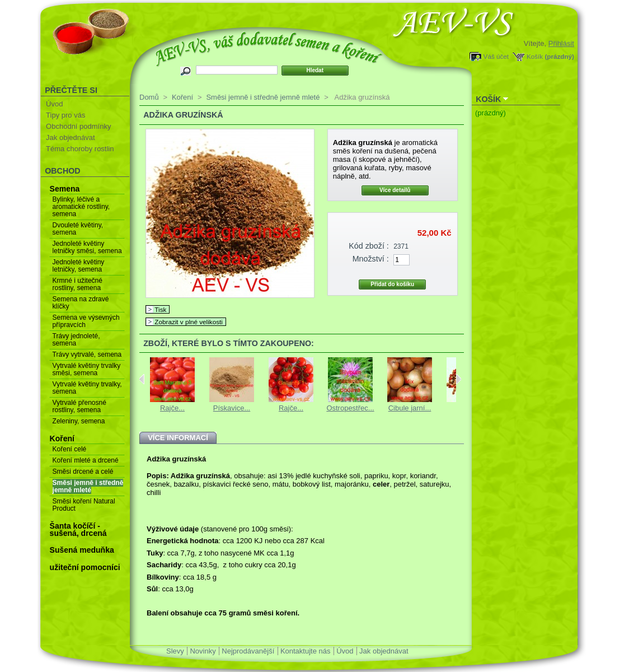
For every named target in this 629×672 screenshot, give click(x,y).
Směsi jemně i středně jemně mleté (88, 486)
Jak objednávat (70, 137)
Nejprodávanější (248, 651)
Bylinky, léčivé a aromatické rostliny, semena (81, 207)
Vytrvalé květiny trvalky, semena (87, 388)
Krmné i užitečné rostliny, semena (78, 284)
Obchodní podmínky (78, 126)
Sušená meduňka (82, 550)
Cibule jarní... (410, 408)
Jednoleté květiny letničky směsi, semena (87, 247)
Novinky (203, 651)
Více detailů (395, 190)
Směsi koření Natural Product (84, 505)
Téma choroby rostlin (80, 149)
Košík (535, 56)
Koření (62, 438)
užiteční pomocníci (85, 567)
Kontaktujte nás (306, 651)
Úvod (54, 104)
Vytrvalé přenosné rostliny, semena (79, 406)
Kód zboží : (369, 246)
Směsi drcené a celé (83, 472)
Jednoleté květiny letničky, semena (79, 266)
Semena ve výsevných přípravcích (86, 321)
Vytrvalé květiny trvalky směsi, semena (87, 369)
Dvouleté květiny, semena (78, 229)
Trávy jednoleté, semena (76, 340)
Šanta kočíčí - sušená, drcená (78, 529)
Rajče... (172, 408)
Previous (142, 379)
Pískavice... (232, 408)
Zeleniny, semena (79, 421)
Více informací (178, 438)
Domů (149, 97)
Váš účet (496, 56)
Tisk (160, 309)
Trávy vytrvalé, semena (87, 354)
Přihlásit (561, 43)
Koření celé (70, 449)
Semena (65, 189)
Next (459, 379)
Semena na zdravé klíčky (81, 303)
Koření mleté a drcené (86, 460)
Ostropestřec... (350, 408)
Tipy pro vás (65, 115)
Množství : (371, 259)
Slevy (175, 651)
